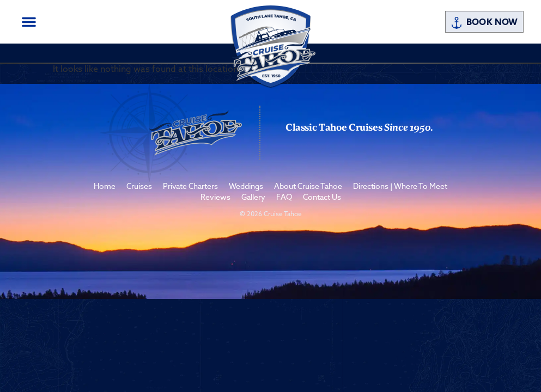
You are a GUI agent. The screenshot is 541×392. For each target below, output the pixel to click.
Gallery (253, 198)
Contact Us (322, 198)
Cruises (139, 187)
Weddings (246, 187)
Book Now (484, 23)
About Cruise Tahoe (308, 187)
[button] (29, 22)
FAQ (284, 198)
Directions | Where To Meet (400, 187)
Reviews (215, 198)
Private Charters (190, 187)
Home (105, 187)
